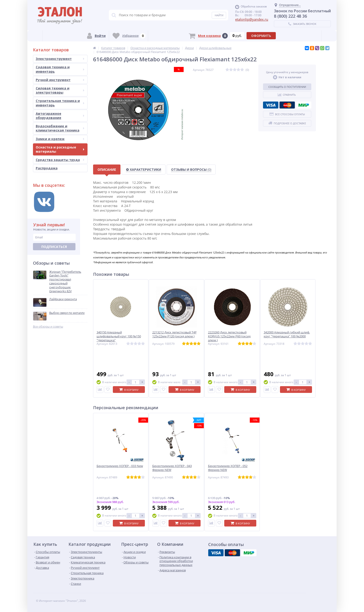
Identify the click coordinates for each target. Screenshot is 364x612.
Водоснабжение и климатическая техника (60, 128)
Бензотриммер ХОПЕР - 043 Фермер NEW (172, 468)
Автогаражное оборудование (60, 116)
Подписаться (54, 247)
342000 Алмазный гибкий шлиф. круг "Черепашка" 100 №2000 (287, 334)
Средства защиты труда (60, 160)
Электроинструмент (60, 59)
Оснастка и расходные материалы (60, 149)
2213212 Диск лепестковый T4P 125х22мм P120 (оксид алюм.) (174, 334)
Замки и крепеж (60, 139)
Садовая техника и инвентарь (60, 69)
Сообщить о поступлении (287, 87)
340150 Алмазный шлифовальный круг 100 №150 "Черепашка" (119, 336)
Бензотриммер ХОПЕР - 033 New (120, 466)
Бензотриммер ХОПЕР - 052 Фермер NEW (228, 468)
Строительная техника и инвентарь (60, 103)
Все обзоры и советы (48, 327)
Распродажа (47, 168)
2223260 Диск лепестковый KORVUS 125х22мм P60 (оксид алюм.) (229, 336)
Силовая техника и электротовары (60, 90)
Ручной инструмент (60, 80)
